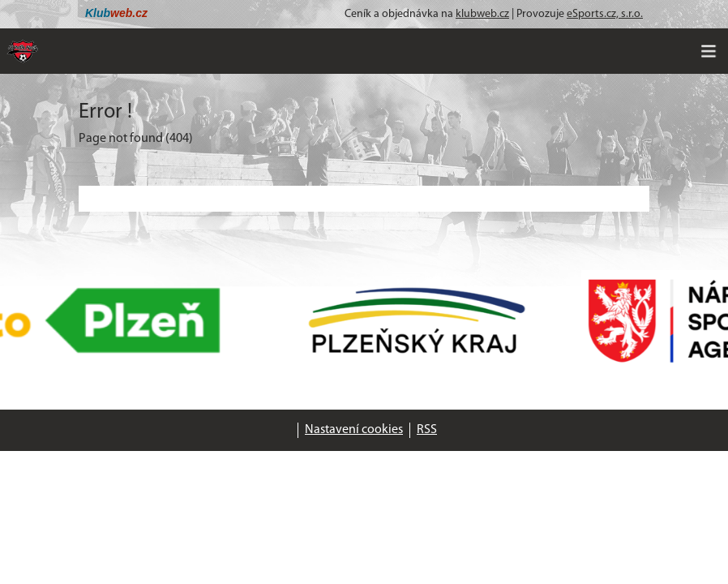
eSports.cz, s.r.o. (605, 14)
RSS (427, 430)
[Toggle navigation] (709, 51)
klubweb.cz (482, 14)
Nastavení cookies (354, 430)
